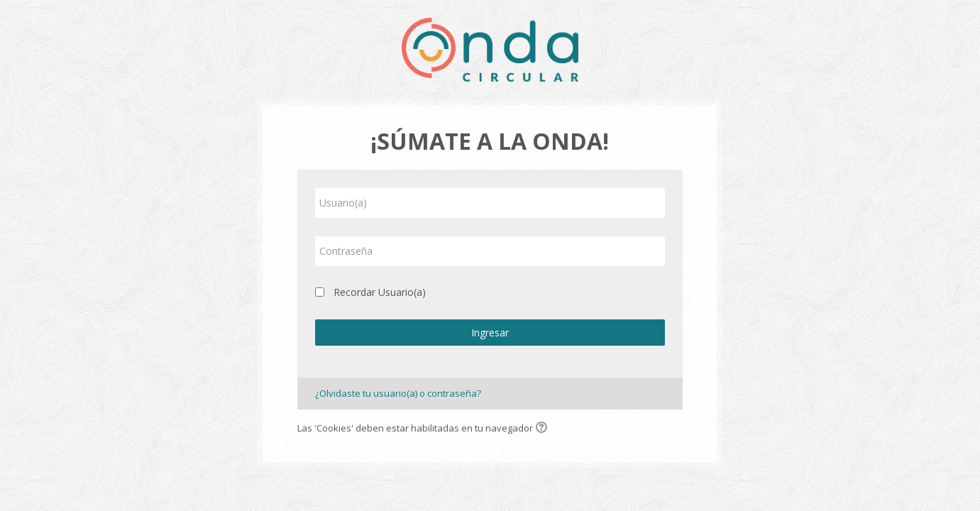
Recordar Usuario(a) (380, 292)
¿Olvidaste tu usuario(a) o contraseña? (398, 393)
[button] (544, 429)
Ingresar (490, 333)
